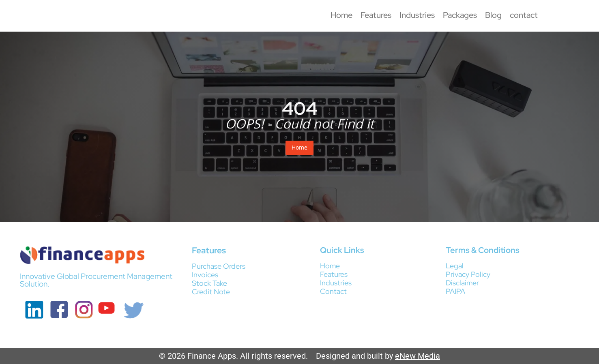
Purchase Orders (219, 266)
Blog (493, 15)
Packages (460, 15)
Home (341, 15)
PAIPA (455, 291)
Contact (333, 291)
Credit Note (211, 292)
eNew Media (418, 356)
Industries (417, 15)
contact (524, 15)
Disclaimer (462, 283)
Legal (455, 266)
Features (376, 15)
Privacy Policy (468, 274)
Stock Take (209, 283)
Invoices (205, 275)
